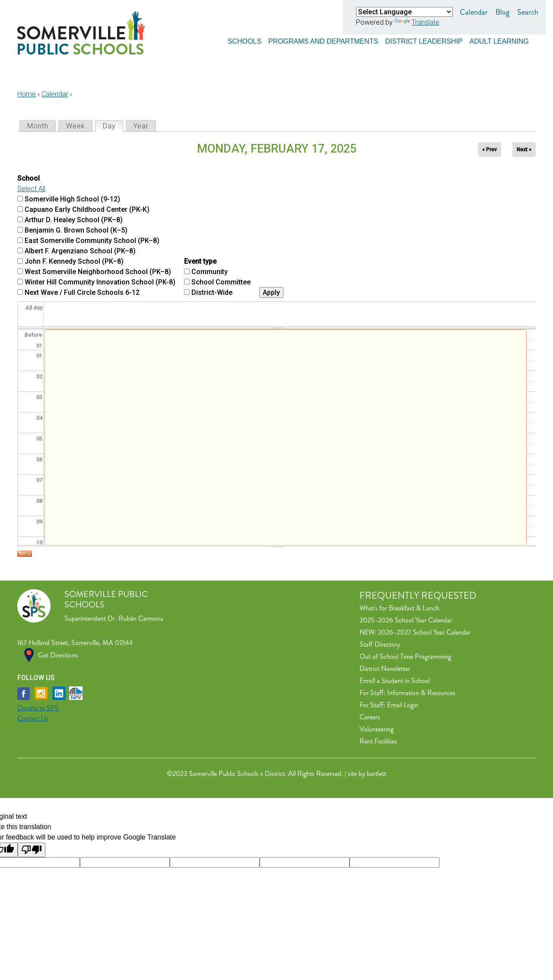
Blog (502, 12)
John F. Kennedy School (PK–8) (74, 261)
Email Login (403, 705)
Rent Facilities (378, 741)
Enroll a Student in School (395, 681)
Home (27, 94)
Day (113, 126)
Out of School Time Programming (405, 656)
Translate (417, 22)
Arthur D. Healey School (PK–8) (74, 220)
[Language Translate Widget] (404, 12)
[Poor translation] (32, 850)
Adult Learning (499, 40)
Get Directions (58, 655)
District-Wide (212, 292)
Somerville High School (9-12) (72, 199)
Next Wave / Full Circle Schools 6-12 (82, 292)
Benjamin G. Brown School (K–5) (76, 230)
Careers (370, 717)
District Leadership (424, 40)
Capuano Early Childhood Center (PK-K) (87, 209)
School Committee (221, 282)
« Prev (489, 150)
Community (210, 272)
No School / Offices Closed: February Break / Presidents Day (111, 335)
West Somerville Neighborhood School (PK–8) (98, 272)
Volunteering (377, 729)
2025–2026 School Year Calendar (406, 620)
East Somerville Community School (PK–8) (92, 241)
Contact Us (33, 718)
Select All (31, 189)
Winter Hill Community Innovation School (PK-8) (100, 282)
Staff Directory (380, 644)
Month (38, 126)
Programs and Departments (323, 40)
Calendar (474, 12)
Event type (200, 261)
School (29, 178)
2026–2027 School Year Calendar (424, 632)
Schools (245, 40)
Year (141, 126)
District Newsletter (385, 669)
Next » (524, 150)
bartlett (377, 774)
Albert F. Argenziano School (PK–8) (80, 251)
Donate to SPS (38, 708)
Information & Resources (421, 693)
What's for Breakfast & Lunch (399, 608)
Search (528, 12)
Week (76, 126)
